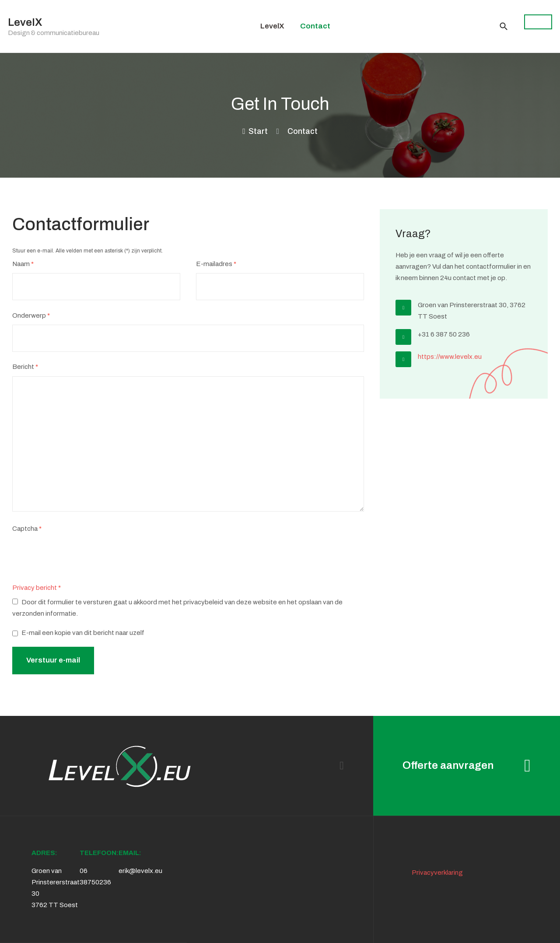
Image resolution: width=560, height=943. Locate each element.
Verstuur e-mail (53, 660)
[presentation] (79, 555)
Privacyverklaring (437, 873)
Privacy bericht (35, 588)
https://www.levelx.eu (450, 357)
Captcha (27, 529)
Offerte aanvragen (467, 766)
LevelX (272, 26)
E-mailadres (216, 264)
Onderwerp (31, 316)
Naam (23, 264)
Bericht (25, 367)
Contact (315, 26)
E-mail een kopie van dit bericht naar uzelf (83, 633)
